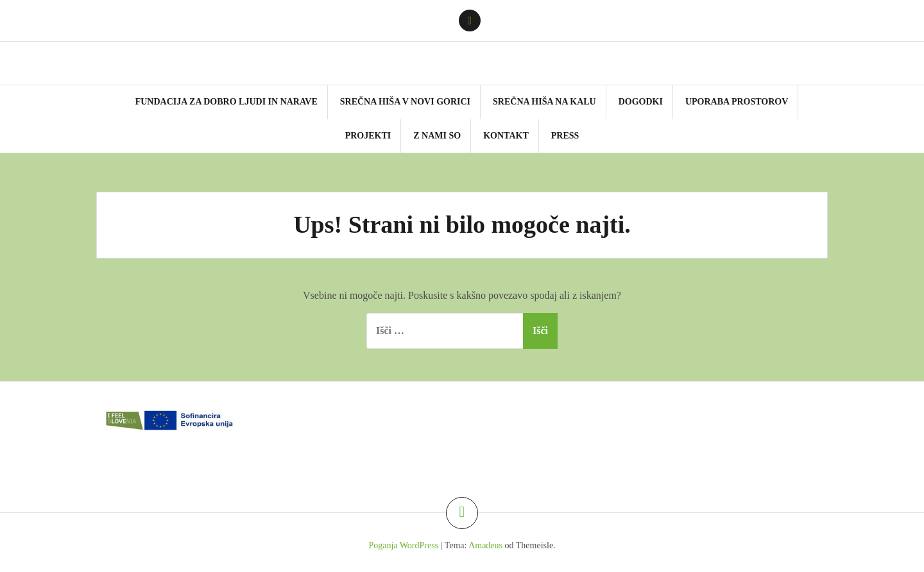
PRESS (565, 136)
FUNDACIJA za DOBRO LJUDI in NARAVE (227, 102)
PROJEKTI (368, 136)
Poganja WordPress (403, 545)
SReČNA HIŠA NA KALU (544, 102)
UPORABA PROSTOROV (737, 102)
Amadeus (485, 545)
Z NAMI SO (437, 136)
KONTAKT (506, 136)
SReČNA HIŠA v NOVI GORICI (405, 102)
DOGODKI (641, 102)
